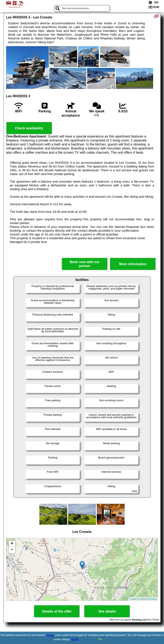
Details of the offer (57, 611)
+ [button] (12, 544)
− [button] (12, 550)
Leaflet (133, 599)
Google (50, 635)
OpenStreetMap (149, 599)
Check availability (29, 128)
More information (133, 264)
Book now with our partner (85, 264)
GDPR (75, 639)
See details (107, 611)
